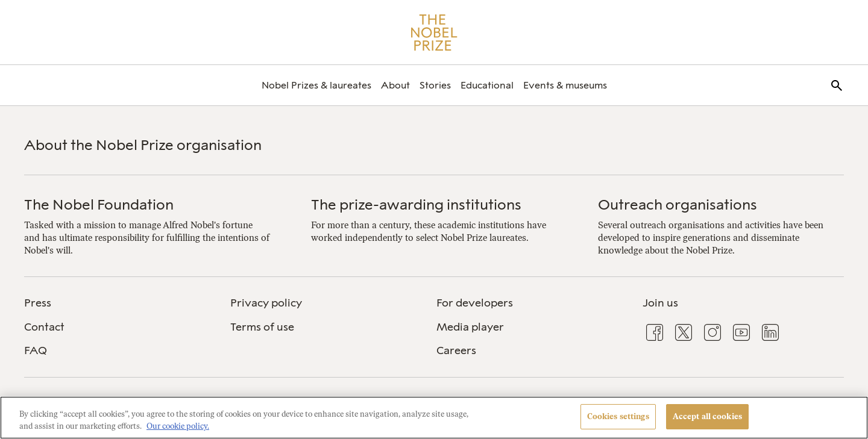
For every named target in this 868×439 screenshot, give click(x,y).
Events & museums (565, 85)
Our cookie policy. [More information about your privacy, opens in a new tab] (178, 426)
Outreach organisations (678, 204)
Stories (435, 85)
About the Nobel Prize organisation (143, 145)
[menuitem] (316, 85)
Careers (456, 350)
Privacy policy (266, 303)
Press (38, 303)
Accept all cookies (707, 416)
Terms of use (262, 327)
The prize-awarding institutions (416, 204)
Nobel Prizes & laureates (316, 85)
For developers (475, 303)
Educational (487, 85)
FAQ (36, 350)
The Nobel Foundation (99, 204)
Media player (470, 327)
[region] (434, 418)
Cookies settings (618, 416)
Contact (44, 327)
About (395, 85)
